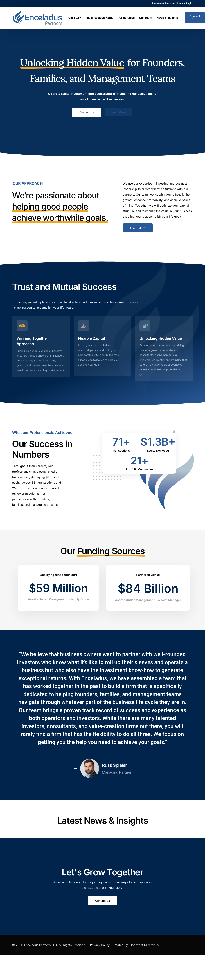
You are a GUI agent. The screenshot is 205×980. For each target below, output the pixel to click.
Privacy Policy (100, 945)
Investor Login (185, 3)
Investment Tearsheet (164, 3)
